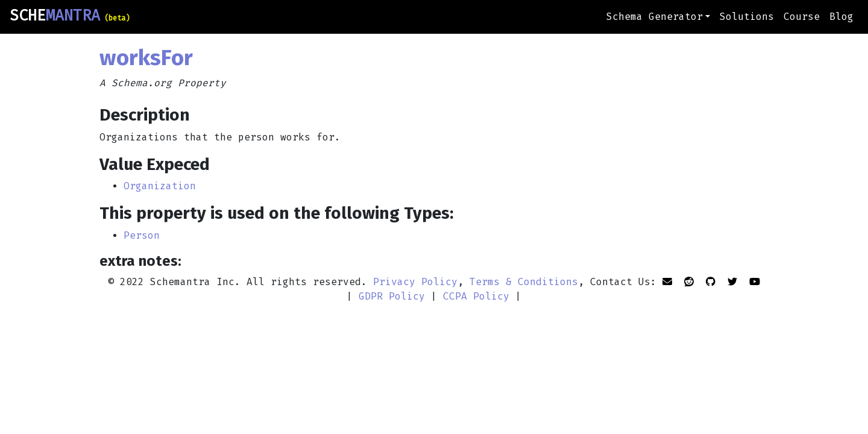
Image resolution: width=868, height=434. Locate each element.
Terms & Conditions (524, 282)
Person (142, 235)
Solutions (747, 17)
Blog (841, 17)
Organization (160, 186)
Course (802, 17)
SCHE (70, 16)
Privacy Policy (415, 282)
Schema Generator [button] (655, 17)
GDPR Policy (392, 296)
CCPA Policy (476, 296)
